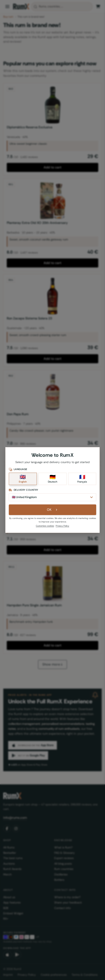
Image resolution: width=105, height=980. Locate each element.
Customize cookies (45, 526)
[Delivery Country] (53, 497)
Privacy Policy (62, 526)
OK (52, 510)
